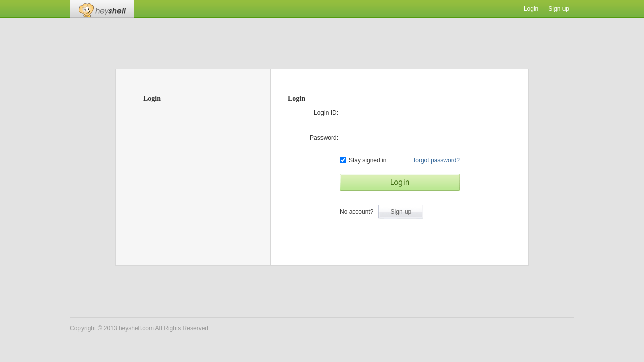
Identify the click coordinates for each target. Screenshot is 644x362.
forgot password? (437, 160)
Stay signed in (363, 160)
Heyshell (102, 9)
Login (531, 9)
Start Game (400, 183)
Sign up (559, 9)
